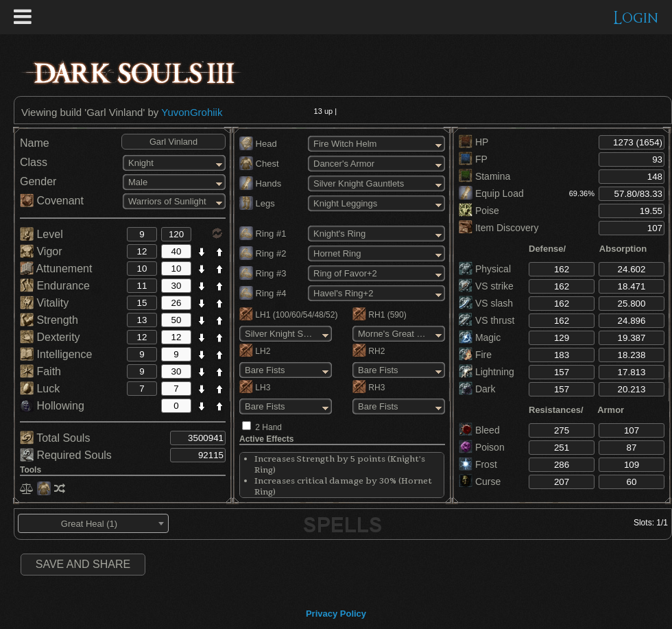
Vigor (41, 251)
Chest (259, 164)
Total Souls (55, 438)
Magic (480, 337)
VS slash (486, 303)
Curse (480, 482)
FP (473, 159)
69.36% (582, 193)
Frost (478, 464)
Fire (475, 355)
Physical (485, 269)
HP (473, 142)
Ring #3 (263, 273)
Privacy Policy (336, 614)
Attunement (56, 269)
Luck (40, 389)
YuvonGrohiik (192, 112)
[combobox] (93, 523)
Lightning (487, 372)
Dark (477, 389)
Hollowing (52, 406)
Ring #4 (263, 293)
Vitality (44, 303)
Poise (479, 211)
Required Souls (66, 455)
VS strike (486, 286)
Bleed (479, 430)
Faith (40, 371)
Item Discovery (499, 228)
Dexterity (50, 337)
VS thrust (487, 320)
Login (636, 18)
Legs (257, 203)
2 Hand (268, 427)
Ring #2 (263, 253)
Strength (49, 320)
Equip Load (491, 193)
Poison (482, 447)
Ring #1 (263, 234)
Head (258, 144)
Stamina (484, 176)
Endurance (55, 286)
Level (41, 234)
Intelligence (56, 354)
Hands (260, 183)
